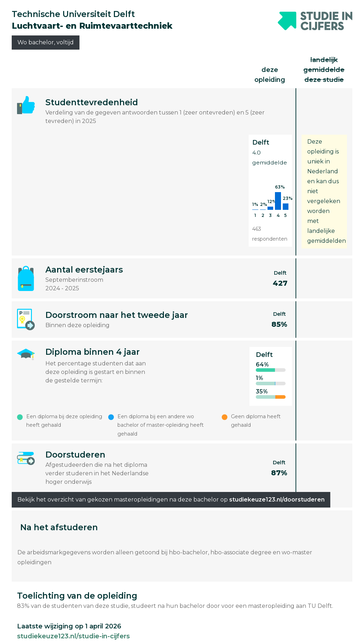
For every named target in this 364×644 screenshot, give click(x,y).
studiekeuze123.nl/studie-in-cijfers (73, 636)
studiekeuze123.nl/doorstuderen (277, 500)
